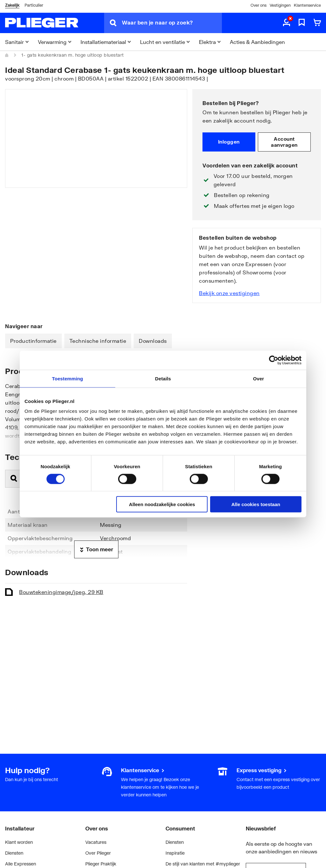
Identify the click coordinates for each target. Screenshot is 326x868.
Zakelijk (12, 5)
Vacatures (96, 842)
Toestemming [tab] (67, 378)
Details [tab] (163, 378)
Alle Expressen (21, 864)
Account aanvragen (284, 142)
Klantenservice (307, 5)
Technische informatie (98, 341)
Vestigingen (280, 5)
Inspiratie (175, 853)
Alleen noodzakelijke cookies (162, 504)
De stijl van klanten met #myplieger (203, 864)
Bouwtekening (61, 592)
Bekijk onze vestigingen (229, 293)
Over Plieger (98, 853)
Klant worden (19, 842)
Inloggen (229, 142)
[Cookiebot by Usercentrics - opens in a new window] (274, 360)
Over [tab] (259, 378)
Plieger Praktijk (101, 864)
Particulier (34, 5)
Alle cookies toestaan (256, 504)
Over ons (259, 5)
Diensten (14, 853)
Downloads (153, 341)
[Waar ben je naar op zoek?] (172, 23)
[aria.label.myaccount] (287, 23)
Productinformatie (33, 341)
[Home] (7, 55)
